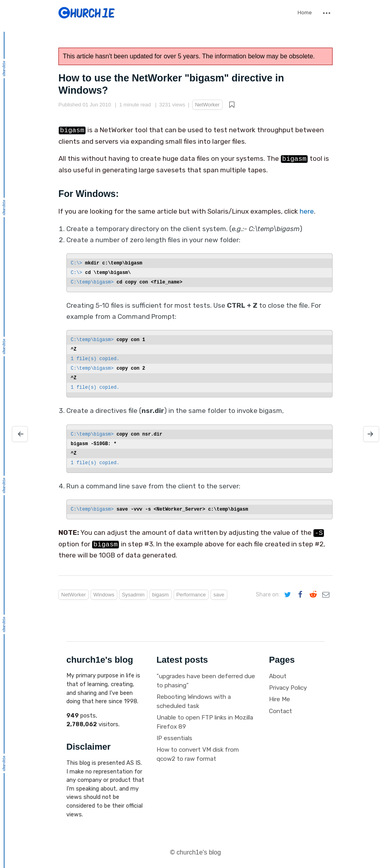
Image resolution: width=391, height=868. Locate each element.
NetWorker (207, 105)
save (219, 595)
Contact (281, 711)
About (278, 676)
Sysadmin (133, 595)
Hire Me (280, 699)
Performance (191, 595)
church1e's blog (199, 852)
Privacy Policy (288, 688)
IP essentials (174, 738)
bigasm (161, 595)
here (307, 211)
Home (305, 13)
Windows (104, 595)
